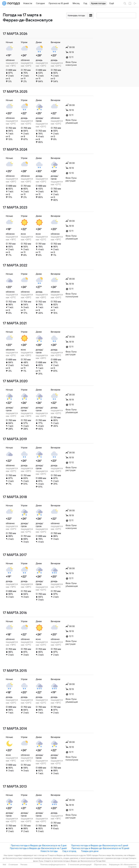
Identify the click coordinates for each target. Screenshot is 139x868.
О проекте (132, 867)
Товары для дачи (90, 851)
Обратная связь (100, 865)
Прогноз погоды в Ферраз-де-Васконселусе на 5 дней (100, 845)
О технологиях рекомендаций (80, 865)
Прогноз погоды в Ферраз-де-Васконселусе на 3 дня (39, 845)
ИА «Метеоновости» (128, 865)
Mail (4, 865)
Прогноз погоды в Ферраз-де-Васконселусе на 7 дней (38, 848)
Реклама (24, 865)
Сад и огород (69, 851)
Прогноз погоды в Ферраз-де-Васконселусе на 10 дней (100, 848)
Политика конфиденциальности (53, 865)
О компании (13, 865)
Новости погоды (49, 851)
